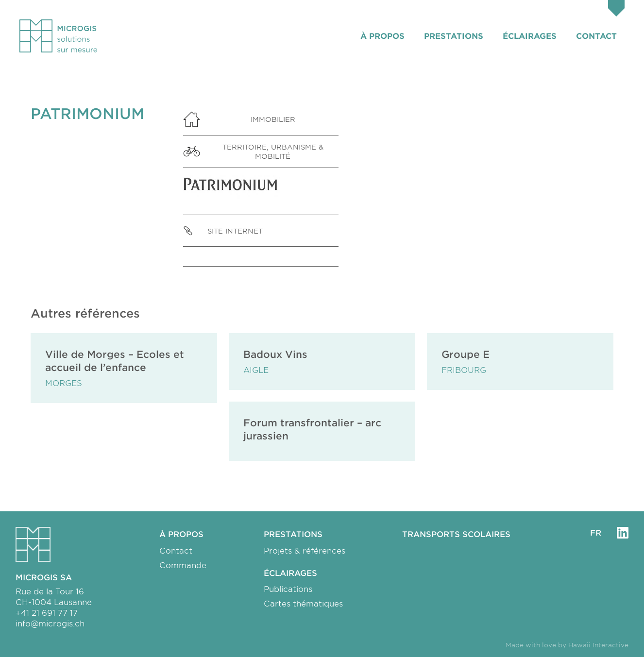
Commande (183, 565)
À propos (382, 35)
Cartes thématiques (303, 603)
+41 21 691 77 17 (47, 612)
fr (596, 532)
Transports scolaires (456, 534)
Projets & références (305, 550)
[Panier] (616, 10)
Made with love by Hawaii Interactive (567, 645)
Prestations (454, 35)
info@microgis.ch (50, 623)
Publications (288, 589)
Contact (596, 35)
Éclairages (530, 35)
